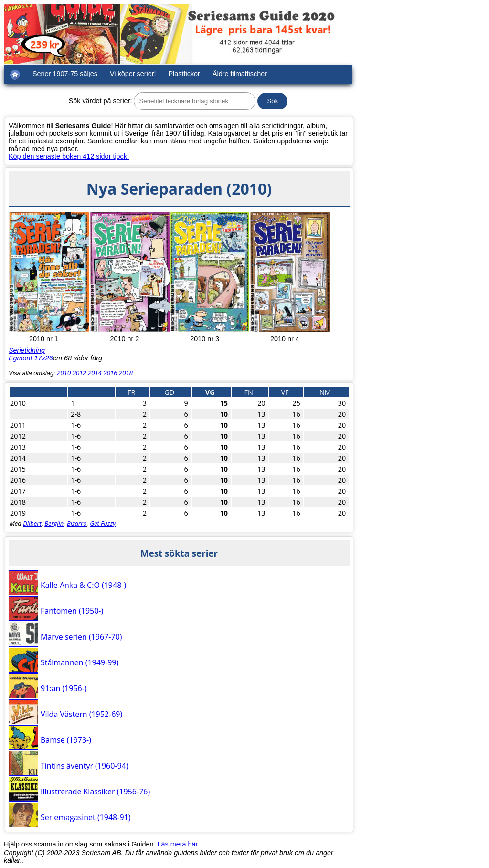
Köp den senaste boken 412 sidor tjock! (69, 156)
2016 (111, 373)
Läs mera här (178, 844)
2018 (126, 373)
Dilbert (32, 523)
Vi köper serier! (133, 74)
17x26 (44, 358)
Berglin (54, 523)
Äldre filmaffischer (240, 74)
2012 (80, 373)
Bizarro (77, 523)
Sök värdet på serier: (101, 101)
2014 (95, 373)
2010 (64, 373)
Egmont (21, 358)
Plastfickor (184, 74)
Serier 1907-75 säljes (65, 74)
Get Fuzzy (103, 523)
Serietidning (27, 350)
